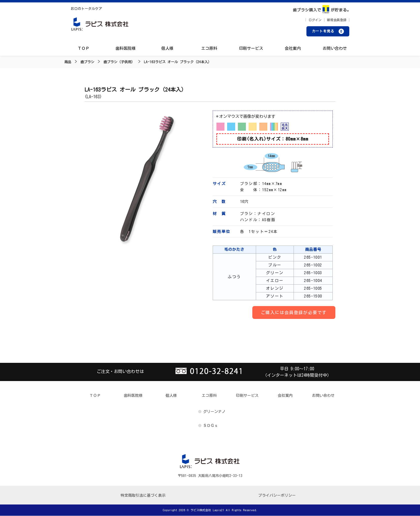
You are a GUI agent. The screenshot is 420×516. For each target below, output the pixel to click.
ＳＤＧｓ (211, 426)
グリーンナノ (214, 412)
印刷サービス (251, 49)
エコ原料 (209, 49)
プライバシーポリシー (277, 496)
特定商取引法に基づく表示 (143, 496)
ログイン (315, 20)
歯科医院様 (125, 49)
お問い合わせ (335, 49)
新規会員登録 (337, 20)
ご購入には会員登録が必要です (294, 313)
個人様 (167, 49)
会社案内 (293, 49)
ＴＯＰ (84, 49)
